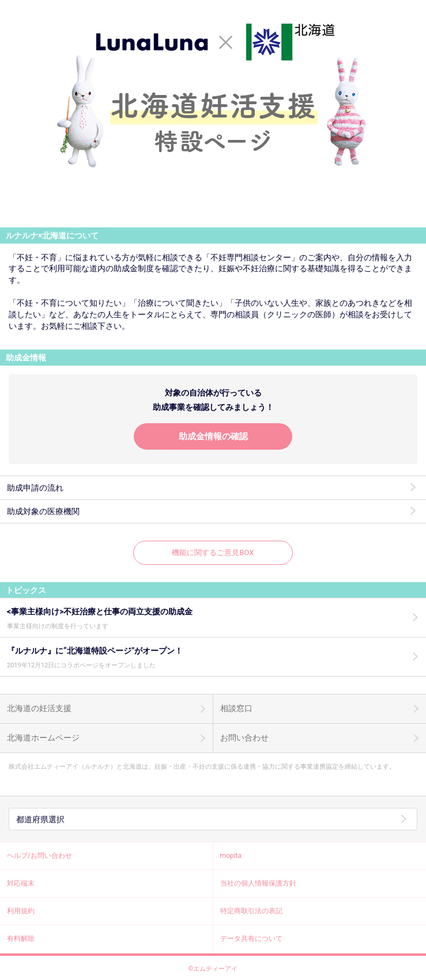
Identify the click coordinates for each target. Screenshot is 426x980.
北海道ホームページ (43, 738)
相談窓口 (236, 708)
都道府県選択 (40, 819)
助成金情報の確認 (213, 436)
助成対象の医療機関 (43, 511)
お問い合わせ (244, 738)
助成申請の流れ (35, 488)
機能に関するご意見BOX (213, 552)
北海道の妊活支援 (39, 708)
